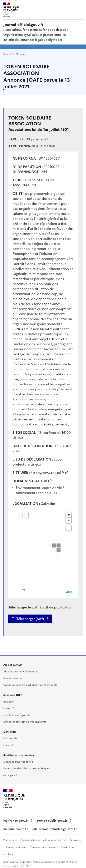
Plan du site (10, 840)
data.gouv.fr (11, 775)
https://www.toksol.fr (47, 472)
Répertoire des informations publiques (27, 768)
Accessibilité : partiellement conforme (43, 840)
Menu (80, 6)
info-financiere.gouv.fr (17, 715)
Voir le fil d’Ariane (14, 54)
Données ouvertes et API (18, 762)
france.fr (9, 745)
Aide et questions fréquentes (21, 671)
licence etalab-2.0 (14, 866)
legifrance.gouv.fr (16, 820)
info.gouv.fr (10, 738)
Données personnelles (43, 847)
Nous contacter (13, 678)
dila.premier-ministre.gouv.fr (53, 829)
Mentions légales (16, 847)
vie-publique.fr (14, 829)
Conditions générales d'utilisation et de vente (30, 685)
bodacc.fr (9, 701)
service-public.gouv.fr (52, 820)
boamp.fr (9, 708)
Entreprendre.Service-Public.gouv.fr (25, 721)
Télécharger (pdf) (30, 619)
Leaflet (69, 592)
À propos (76, 840)
